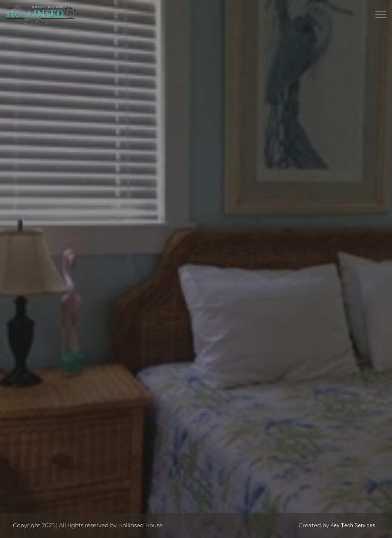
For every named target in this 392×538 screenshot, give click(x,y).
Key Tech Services (353, 526)
